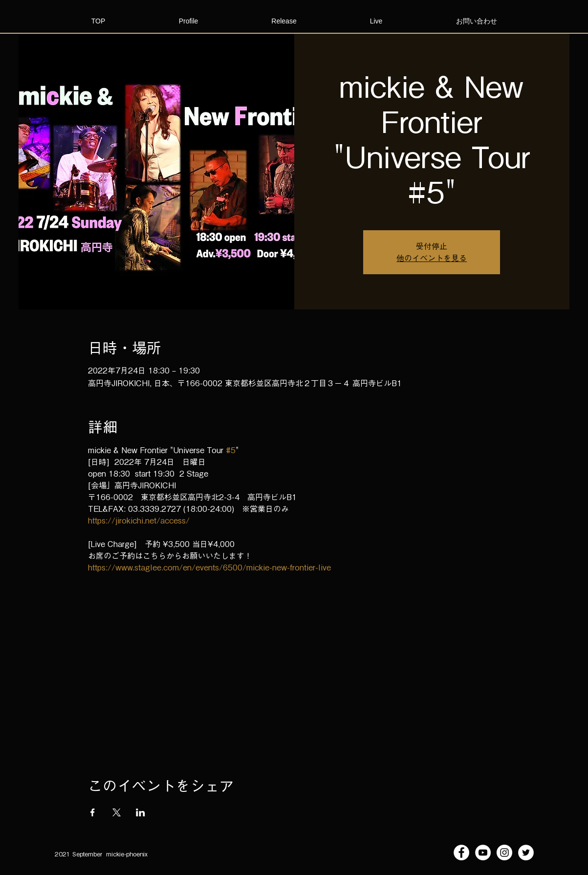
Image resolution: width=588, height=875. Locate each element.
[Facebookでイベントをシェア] (93, 812)
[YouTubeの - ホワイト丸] (483, 853)
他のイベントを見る (432, 258)
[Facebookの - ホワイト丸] (461, 853)
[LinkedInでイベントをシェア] (141, 812)
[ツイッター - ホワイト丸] (526, 853)
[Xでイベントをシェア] (117, 812)
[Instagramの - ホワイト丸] (504, 853)
